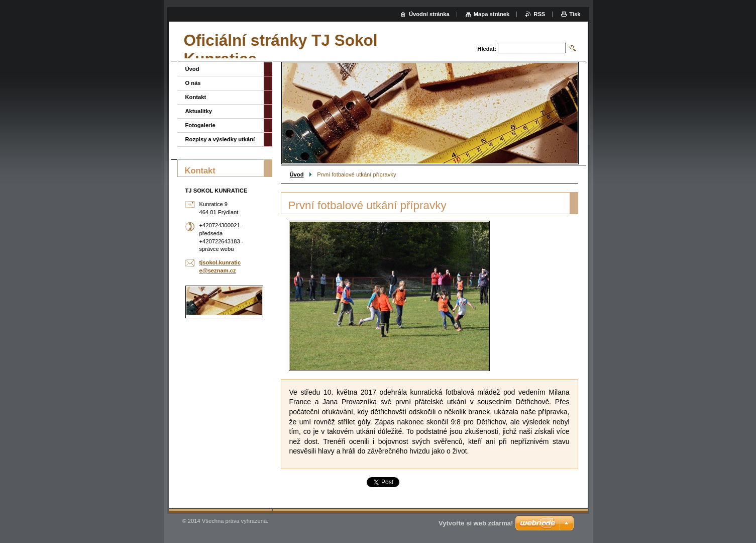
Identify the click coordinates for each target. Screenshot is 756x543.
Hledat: (487, 49)
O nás (193, 83)
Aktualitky (199, 111)
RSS (539, 14)
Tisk (575, 14)
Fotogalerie (200, 125)
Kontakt (196, 97)
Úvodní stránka (429, 14)
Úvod (297, 174)
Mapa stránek (492, 14)
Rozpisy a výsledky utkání (220, 139)
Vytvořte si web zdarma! (476, 523)
